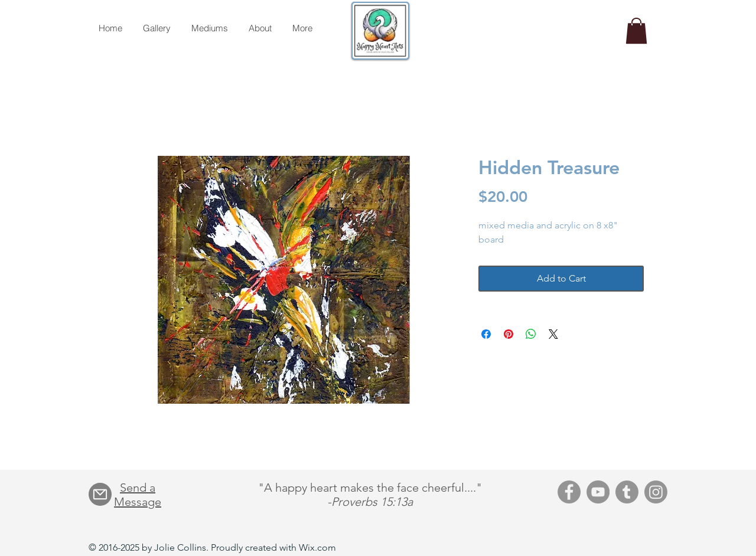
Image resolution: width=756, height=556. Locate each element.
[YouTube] (598, 492)
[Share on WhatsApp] (531, 334)
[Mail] (100, 494)
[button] (636, 31)
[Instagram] (656, 492)
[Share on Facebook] (486, 334)
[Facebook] (569, 492)
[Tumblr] (627, 492)
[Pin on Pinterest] (509, 334)
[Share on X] (553, 334)
